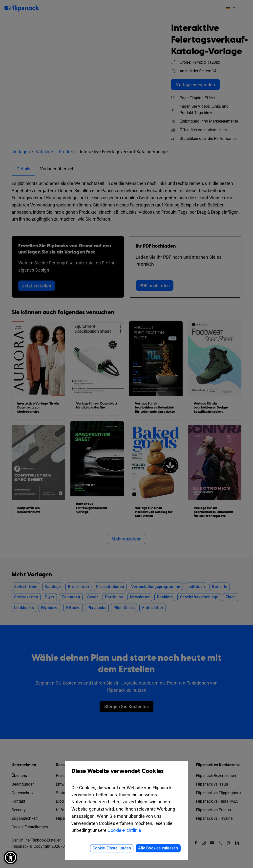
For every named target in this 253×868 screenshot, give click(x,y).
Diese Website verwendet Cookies (126, 775)
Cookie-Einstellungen (112, 848)
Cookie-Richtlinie (124, 830)
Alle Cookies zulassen (158, 848)
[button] (11, 857)
